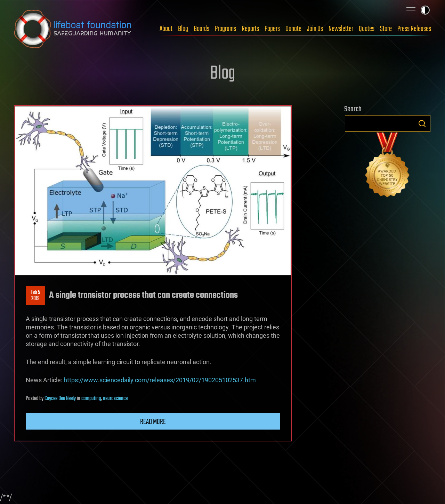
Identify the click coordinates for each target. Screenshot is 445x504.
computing (91, 399)
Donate (293, 29)
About (166, 29)
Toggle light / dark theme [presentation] (425, 10)
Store (386, 29)
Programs (225, 29)
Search (422, 123)
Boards (201, 29)
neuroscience (115, 399)
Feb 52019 (35, 296)
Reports (250, 29)
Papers (272, 29)
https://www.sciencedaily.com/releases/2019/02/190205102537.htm (160, 380)
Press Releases (414, 29)
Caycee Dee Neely (60, 399)
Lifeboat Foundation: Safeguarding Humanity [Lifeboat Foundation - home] (73, 29)
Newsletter (341, 29)
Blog (183, 29)
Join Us (315, 29)
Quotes (367, 29)
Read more (153, 422)
